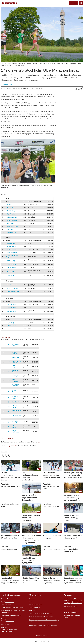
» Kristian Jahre (15, 371)
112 (9, 371)
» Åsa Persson (10, 271)
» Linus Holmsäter (11, 304)
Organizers (54, 625)
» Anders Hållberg (11, 220)
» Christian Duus (16, 367)
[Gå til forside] (9, 3)
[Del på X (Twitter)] (79, 88)
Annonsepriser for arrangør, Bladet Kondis (40, 617)
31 (9, 376)
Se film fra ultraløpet (7, 438)
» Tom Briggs (10, 229)
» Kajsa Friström (11, 265)
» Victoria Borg (10, 261)
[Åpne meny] (81, 3)
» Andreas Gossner (15, 385)
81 (9, 367)
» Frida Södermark (12, 252)
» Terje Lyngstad (11, 232)
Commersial (47, 625)
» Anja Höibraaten (16, 431)
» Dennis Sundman (12, 208)
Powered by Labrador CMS (42, 641)
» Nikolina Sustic (11, 246)
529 (9, 411)
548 (9, 416)
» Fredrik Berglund (12, 211)
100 (9, 380)
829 (9, 422)
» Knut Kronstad (15, 380)
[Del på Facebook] (76, 88)
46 (9, 353)
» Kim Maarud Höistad (17, 362)
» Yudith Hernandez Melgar (12, 256)
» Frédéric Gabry (11, 307)
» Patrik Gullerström (12, 289)
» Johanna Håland (11, 326)
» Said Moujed (10, 205)
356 (9, 391)
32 (9, 385)
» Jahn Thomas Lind (12, 292)
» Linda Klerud (14, 427)
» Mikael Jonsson (11, 217)
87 (9, 362)
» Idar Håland (16, 416)
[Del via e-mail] (82, 88)
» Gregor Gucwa (15, 376)
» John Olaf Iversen (16, 402)
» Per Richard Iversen (17, 407)
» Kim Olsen (16, 357)
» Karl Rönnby (10, 214)
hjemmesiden (13, 446)
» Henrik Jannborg (12, 285)
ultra (4, 452)
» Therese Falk (10, 275)
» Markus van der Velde (13, 226)
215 (9, 427)
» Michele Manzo (11, 311)
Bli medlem (74, 3)
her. (38, 442)
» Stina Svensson (11, 249)
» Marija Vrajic (10, 243)
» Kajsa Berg (10, 323)
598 (9, 402)
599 (9, 407)
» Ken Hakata (10, 223)
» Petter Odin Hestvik (16, 411)
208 (9, 345)
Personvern (67, 609)
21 (9, 357)
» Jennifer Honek (11, 268)
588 (9, 397)
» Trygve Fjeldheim (15, 397)
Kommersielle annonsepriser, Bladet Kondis (41, 614)
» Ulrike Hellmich (11, 329)
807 (9, 431)
